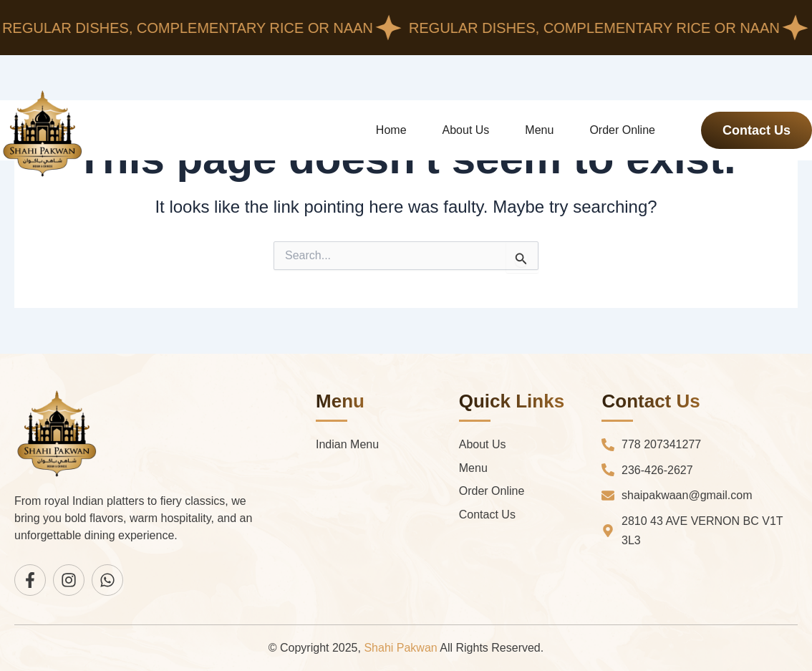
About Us (466, 130)
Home (391, 130)
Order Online (622, 130)
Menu (539, 130)
